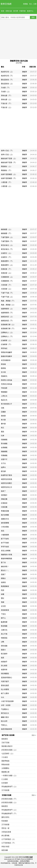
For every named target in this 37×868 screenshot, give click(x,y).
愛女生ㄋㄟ (5, 570)
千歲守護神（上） (7, 237)
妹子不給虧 (5, 543)
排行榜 (16, 11)
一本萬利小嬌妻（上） (9, 776)
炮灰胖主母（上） (7, 72)
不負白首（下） (7, 103)
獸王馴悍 (4, 654)
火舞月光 (4, 630)
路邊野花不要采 (7, 475)
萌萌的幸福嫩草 (7, 352)
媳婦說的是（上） (7, 317)
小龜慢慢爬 (5, 535)
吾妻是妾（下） (7, 269)
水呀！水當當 (6, 705)
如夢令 (3, 467)
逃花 (3, 531)
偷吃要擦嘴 (5, 523)
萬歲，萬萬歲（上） (8, 305)
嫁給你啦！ (5, 566)
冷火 (3, 697)
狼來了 (3, 491)
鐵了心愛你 (5, 693)
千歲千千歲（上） (7, 297)
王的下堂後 (5, 743)
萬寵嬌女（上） (7, 166)
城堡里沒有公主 (7, 487)
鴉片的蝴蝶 (5, 515)
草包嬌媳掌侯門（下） (9, 814)
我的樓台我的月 (7, 746)
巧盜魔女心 (5, 709)
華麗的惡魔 (5, 511)
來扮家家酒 (5, 610)
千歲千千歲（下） (7, 293)
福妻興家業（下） (7, 313)
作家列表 (22, 11)
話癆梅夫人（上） (7, 332)
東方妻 (3, 420)
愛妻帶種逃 (5, 761)
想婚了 (3, 574)
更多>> (34, 735)
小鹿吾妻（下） (7, 182)
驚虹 (3, 598)
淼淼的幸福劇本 (7, 356)
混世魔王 (4, 495)
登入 (31, 4)
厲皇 (3, 432)
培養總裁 (4, 455)
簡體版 (25, 4)
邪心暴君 (4, 666)
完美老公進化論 (7, 384)
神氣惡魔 (4, 499)
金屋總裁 (4, 447)
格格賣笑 (5, 739)
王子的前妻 (5, 790)
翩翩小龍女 (5, 717)
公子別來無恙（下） (9, 843)
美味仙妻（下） (7, 96)
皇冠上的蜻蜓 (6, 551)
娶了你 (3, 562)
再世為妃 (4, 348)
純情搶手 (4, 662)
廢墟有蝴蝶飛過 (7, 559)
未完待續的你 (6, 360)
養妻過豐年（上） (7, 265)
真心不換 (4, 634)
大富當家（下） (7, 285)
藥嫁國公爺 (5, 772)
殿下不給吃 (5, 539)
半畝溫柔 (4, 388)
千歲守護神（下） (7, 241)
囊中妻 (3, 424)
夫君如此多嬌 (6, 832)
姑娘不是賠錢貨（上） (9, 174)
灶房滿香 (5, 783)
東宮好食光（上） (7, 245)
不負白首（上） (7, 107)
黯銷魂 (3, 368)
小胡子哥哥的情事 (7, 701)
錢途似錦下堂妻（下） (9, 162)
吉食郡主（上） (7, 253)
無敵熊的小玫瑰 (7, 555)
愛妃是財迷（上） (7, 84)
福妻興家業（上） (7, 309)
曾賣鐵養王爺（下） (8, 329)
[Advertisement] (18, 40)
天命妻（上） (6, 92)
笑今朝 (3, 372)
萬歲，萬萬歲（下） (8, 301)
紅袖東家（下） (7, 344)
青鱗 (3, 602)
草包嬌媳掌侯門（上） (9, 787)
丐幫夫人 (4, 725)
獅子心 (3, 618)
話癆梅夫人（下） (7, 336)
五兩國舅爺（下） (7, 281)
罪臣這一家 (5, 828)
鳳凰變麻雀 (5, 586)
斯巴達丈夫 (5, 713)
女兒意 (3, 606)
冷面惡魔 (4, 507)
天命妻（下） (6, 88)
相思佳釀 (5, 850)
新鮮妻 (3, 416)
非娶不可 (4, 459)
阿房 (3, 590)
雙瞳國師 (4, 392)
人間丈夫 (4, 396)
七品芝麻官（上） (8, 754)
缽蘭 (3, 594)
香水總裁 (4, 444)
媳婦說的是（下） (7, 321)
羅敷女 (3, 578)
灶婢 (3, 436)
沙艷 (3, 642)
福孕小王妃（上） (7, 155)
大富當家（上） (7, 289)
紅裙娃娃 (4, 503)
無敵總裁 (4, 451)
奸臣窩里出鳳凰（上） (9, 750)
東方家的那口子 (7, 404)
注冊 (35, 4)
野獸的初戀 (5, 765)
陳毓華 (25, 72)
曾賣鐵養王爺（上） (8, 325)
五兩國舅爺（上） (7, 277)
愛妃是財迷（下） (7, 80)
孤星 (3, 658)
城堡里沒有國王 (7, 483)
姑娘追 (3, 582)
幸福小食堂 (5, 847)
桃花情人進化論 (7, 380)
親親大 (3, 650)
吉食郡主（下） (7, 257)
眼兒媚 (3, 471)
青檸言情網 (6, 4)
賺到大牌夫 (5, 817)
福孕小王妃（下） (7, 151)
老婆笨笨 (4, 670)
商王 (3, 428)
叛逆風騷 (4, 626)
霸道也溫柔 (5, 685)
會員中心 (30, 11)
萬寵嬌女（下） (7, 170)
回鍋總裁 (4, 440)
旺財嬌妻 (5, 821)
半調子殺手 (5, 681)
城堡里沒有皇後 (7, 479)
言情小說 (9, 11)
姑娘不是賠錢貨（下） (9, 178)
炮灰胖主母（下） (7, 76)
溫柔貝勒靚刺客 (7, 729)
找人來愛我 (5, 689)
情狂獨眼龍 (5, 674)
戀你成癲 (4, 646)
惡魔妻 (3, 412)
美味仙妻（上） (7, 99)
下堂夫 (3, 614)
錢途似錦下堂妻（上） (9, 158)
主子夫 (3, 463)
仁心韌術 (5, 779)
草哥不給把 (5, 547)
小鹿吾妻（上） (7, 186)
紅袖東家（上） (7, 340)
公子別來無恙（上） (9, 839)
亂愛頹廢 (4, 622)
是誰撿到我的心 (7, 677)
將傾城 (3, 364)
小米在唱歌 (5, 527)
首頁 (3, 11)
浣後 (3, 408)
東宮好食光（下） (7, 249)
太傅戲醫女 (5, 768)
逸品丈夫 (4, 400)
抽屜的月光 (5, 519)
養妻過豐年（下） (7, 261)
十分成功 (5, 757)
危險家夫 (4, 376)
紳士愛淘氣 (5, 836)
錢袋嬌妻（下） (7, 233)
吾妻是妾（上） (7, 273)
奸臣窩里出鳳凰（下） (9, 799)
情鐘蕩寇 (4, 638)
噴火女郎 (4, 721)
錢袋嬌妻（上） (7, 229)
